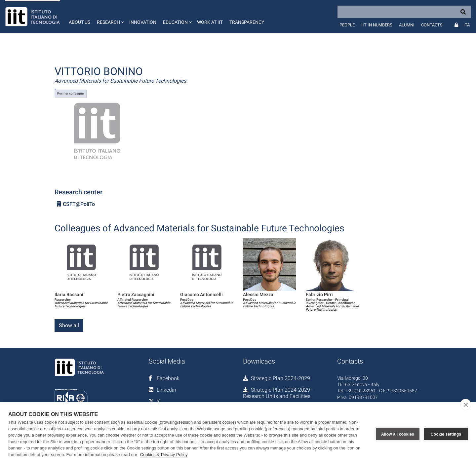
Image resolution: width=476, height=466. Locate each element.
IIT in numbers (377, 25)
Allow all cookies (398, 434)
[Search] (404, 12)
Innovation (143, 22)
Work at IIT (210, 22)
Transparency (247, 22)
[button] (110, 17)
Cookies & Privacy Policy (164, 455)
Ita (467, 25)
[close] (466, 405)
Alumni (407, 25)
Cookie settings (446, 434)
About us (79, 22)
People (347, 25)
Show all (69, 325)
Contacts (432, 25)
